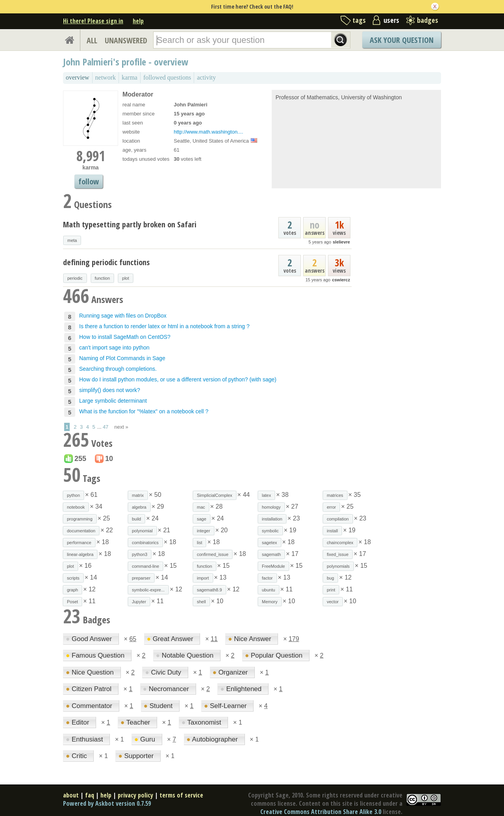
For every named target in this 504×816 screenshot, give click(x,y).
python (73, 495)
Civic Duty (164, 672)
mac (201, 507)
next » (121, 427)
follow (89, 181)
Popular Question (275, 655)
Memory (270, 602)
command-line (145, 566)
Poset (72, 602)
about (71, 795)
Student (159, 706)
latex (266, 495)
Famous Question (96, 655)
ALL (92, 40)
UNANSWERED (126, 40)
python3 (140, 554)
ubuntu (269, 590)
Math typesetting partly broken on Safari (130, 224)
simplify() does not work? (110, 390)
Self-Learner (226, 706)
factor (267, 578)
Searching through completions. (118, 369)
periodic (75, 278)
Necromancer (167, 689)
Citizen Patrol (90, 689)
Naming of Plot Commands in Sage (122, 358)
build (136, 519)
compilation (338, 519)
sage (202, 519)
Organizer (231, 672)
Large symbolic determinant (113, 401)
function (103, 278)
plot (126, 278)
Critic (77, 756)
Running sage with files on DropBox (123, 316)
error (331, 507)
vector (333, 602)
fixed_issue (338, 554)
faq (90, 795)
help (138, 21)
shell (201, 602)
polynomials (338, 566)
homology (271, 507)
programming (80, 519)
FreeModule (273, 566)
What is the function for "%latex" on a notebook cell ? (144, 411)
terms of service (181, 795)
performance (79, 543)
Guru (146, 739)
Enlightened (242, 689)
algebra (139, 507)
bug (330, 578)
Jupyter (139, 602)
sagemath (271, 554)
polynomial (142, 531)
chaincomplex (340, 543)
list (199, 543)
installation (272, 519)
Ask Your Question (402, 40)
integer (204, 531)
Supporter (137, 756)
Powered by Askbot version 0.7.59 (107, 803)
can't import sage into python (114, 348)
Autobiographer (213, 739)
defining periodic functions (106, 262)
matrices (335, 495)
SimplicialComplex (215, 495)
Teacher (136, 722)
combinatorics (145, 543)
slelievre (341, 242)
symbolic (270, 531)
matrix (138, 495)
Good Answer (90, 639)
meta (72, 240)
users (391, 20)
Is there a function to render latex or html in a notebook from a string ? (164, 326)
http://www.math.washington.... (208, 132)
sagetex (270, 543)
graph (72, 590)
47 (106, 427)
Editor (78, 722)
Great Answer (171, 639)
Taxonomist (202, 722)
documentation (81, 531)
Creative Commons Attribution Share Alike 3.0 (321, 812)
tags (359, 20)
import (203, 578)
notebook (76, 507)
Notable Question (186, 655)
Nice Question (91, 672)
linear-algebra (80, 554)
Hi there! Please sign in (93, 21)
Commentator (90, 706)
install (332, 531)
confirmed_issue (213, 554)
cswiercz (341, 280)
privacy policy (135, 795)
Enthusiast (85, 739)
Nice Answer (250, 639)
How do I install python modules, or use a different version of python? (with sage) (178, 379)
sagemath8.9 (209, 590)
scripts (73, 578)
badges (428, 20)
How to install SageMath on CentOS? (125, 337)
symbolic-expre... (148, 590)
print (331, 590)
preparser (141, 578)
